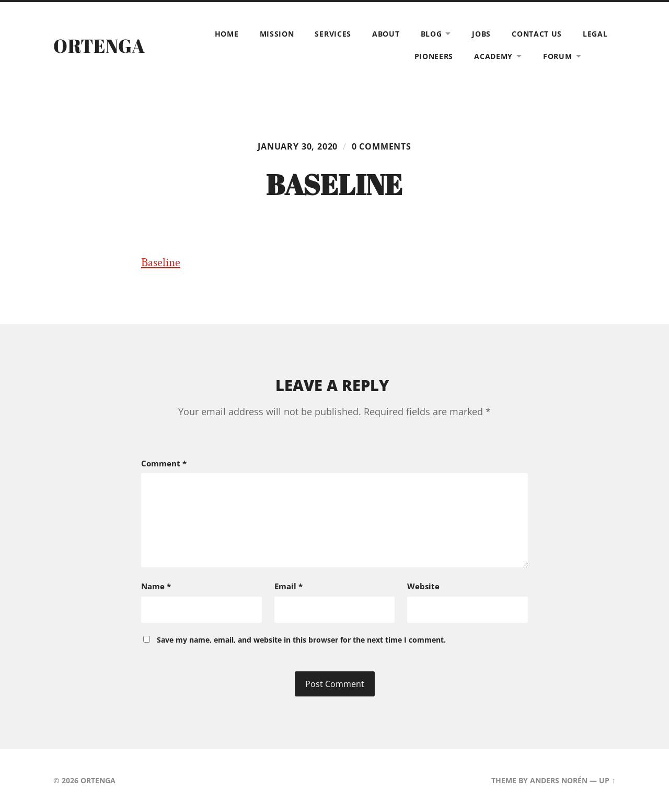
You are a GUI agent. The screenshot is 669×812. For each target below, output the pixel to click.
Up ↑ (607, 780)
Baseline (161, 263)
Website (423, 586)
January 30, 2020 (298, 146)
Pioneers (434, 56)
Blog (431, 34)
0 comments (382, 146)
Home (227, 34)
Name (156, 586)
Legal (595, 34)
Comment (164, 463)
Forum (558, 56)
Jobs (481, 34)
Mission (277, 34)
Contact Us (537, 34)
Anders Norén (559, 780)
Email (289, 586)
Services (333, 34)
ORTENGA (99, 45)
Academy (493, 56)
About (386, 34)
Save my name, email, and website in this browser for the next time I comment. (301, 640)
